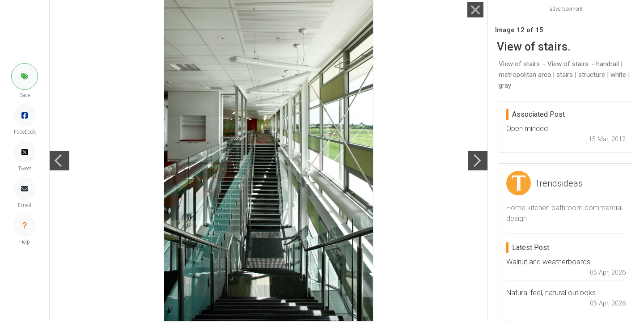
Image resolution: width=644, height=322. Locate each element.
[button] (25, 76)
